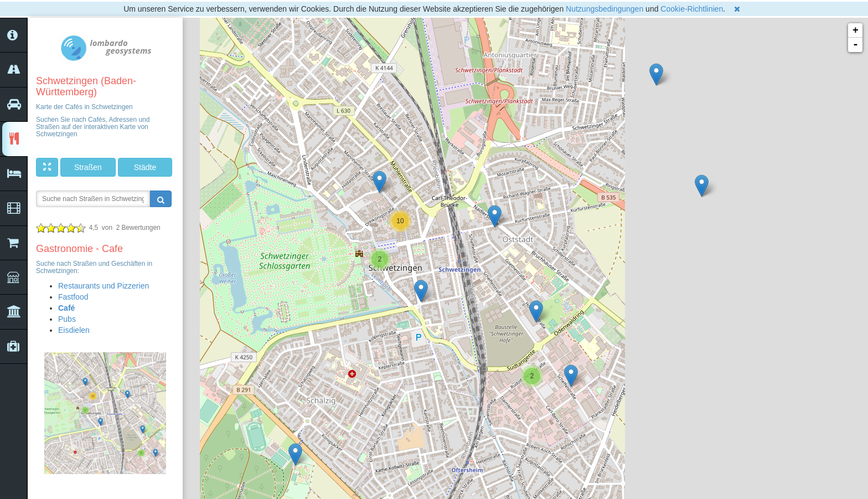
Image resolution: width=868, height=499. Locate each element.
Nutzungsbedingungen (604, 9)
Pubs (67, 319)
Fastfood (73, 297)
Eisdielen (74, 330)
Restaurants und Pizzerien (104, 286)
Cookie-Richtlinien (692, 9)
